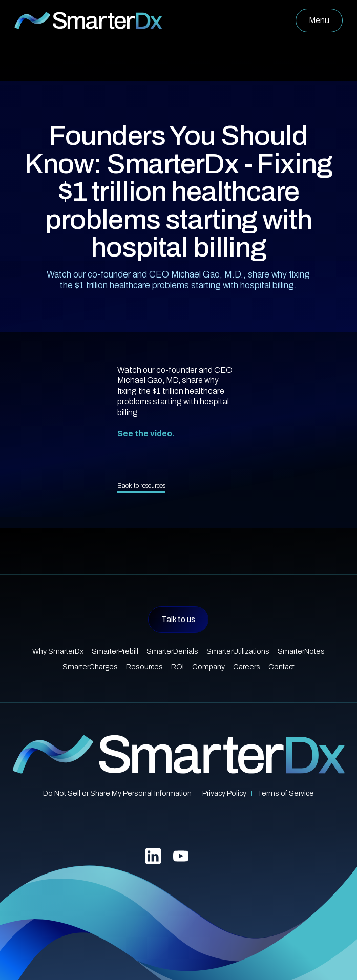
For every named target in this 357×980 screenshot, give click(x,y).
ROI (177, 667)
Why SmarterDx (58, 651)
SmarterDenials (172, 651)
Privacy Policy (224, 793)
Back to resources (141, 486)
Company (208, 667)
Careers (247, 667)
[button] (319, 20)
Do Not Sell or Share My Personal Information (117, 793)
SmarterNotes (301, 651)
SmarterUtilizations (238, 651)
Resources (144, 667)
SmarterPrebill (115, 651)
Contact (281, 667)
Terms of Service (286, 793)
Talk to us (178, 619)
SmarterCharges (90, 667)
